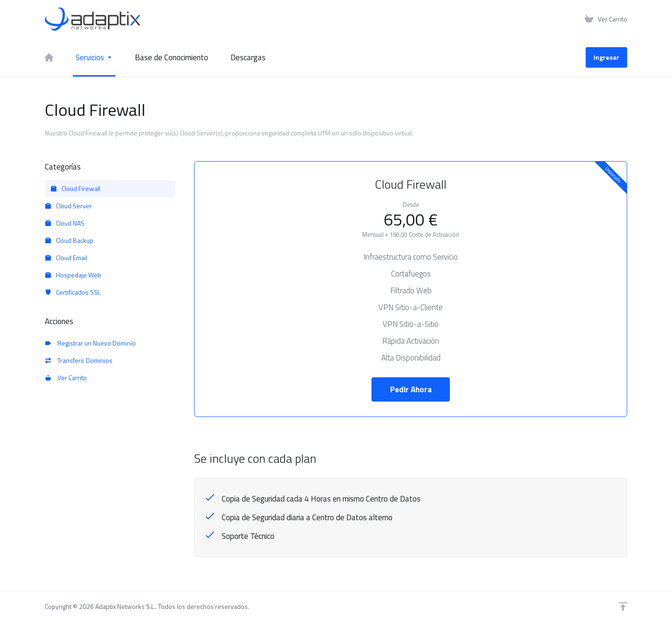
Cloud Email (66, 258)
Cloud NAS (65, 223)
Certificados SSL (73, 292)
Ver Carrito (66, 378)
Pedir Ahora (411, 389)
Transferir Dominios (79, 360)
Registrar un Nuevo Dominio (91, 343)
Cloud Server (69, 206)
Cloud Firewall (76, 188)
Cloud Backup (69, 240)
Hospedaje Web (73, 275)
